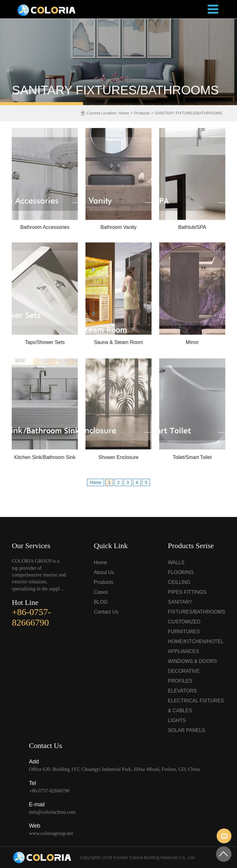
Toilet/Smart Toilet (192, 457)
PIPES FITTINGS (187, 592)
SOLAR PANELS (187, 730)
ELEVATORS (182, 691)
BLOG (101, 602)
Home (124, 113)
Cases (101, 592)
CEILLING (179, 582)
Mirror (192, 342)
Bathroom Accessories (45, 227)
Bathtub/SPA (192, 227)
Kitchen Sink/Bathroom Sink (45, 457)
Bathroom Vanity (118, 227)
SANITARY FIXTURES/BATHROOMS (189, 113)
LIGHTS (177, 720)
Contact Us (106, 612)
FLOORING (181, 572)
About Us (104, 572)
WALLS (176, 562)
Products (142, 113)
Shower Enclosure (118, 457)
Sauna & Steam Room (118, 342)
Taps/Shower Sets (45, 342)
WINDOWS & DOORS (192, 661)
